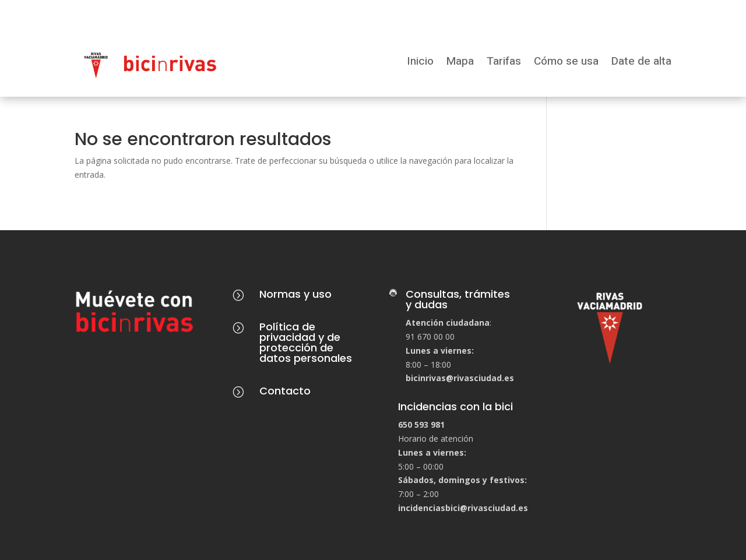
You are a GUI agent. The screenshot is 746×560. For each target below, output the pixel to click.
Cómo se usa (566, 62)
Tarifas (504, 62)
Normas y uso (295, 294)
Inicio (420, 62)
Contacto (285, 391)
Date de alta (641, 62)
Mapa (460, 62)
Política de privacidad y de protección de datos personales (306, 342)
